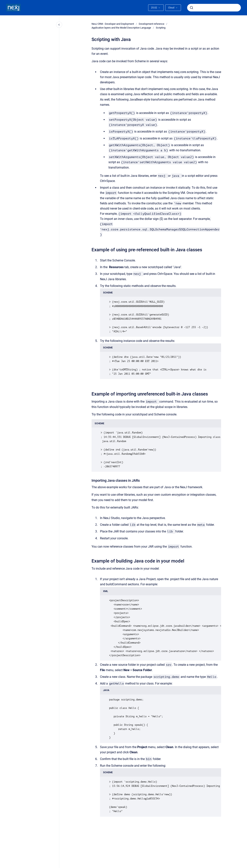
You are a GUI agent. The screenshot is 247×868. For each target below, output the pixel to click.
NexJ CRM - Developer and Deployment (113, 24)
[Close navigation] (59, 25)
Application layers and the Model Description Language (121, 28)
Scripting (161, 28)
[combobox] (214, 8)
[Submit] (192, 8)
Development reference (152, 24)
